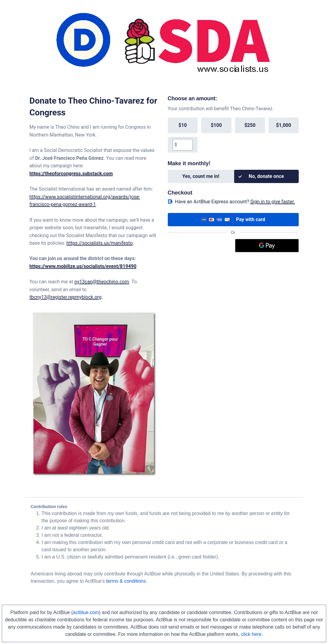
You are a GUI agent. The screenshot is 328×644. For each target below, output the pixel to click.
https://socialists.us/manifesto (99, 243)
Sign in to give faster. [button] (273, 202)
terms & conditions (126, 581)
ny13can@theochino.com (102, 282)
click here (251, 634)
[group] (233, 135)
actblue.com (86, 612)
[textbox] (185, 145)
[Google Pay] (267, 246)
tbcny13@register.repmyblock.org (66, 297)
